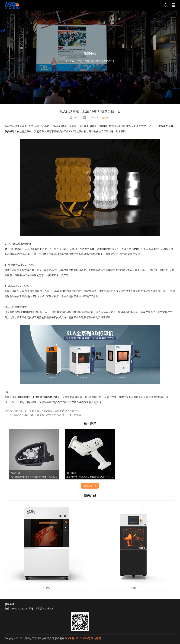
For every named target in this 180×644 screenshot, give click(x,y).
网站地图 (96, 638)
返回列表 (106, 118)
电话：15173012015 (16, 609)
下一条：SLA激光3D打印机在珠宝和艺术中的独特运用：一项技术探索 (43, 415)
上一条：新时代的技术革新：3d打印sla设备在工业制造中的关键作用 (42, 411)
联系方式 (9, 604)
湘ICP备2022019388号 (78, 638)
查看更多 (90, 486)
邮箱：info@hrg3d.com (41, 609)
